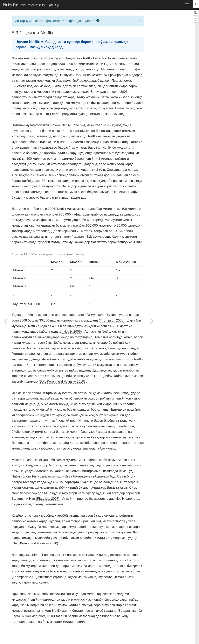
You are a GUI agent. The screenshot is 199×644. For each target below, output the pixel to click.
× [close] (140, 21)
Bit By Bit (31, 5)
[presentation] (14, 295)
